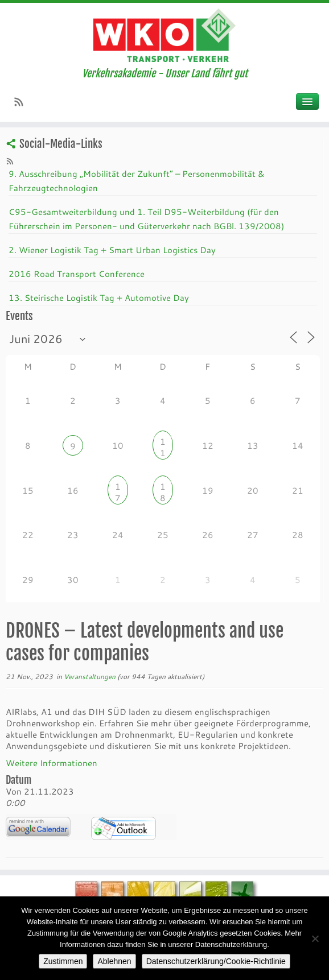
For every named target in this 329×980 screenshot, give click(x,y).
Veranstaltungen (91, 676)
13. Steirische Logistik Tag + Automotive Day (99, 297)
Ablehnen (114, 961)
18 (163, 488)
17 (118, 488)
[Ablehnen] (315, 938)
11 (163, 443)
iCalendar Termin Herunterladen (124, 828)
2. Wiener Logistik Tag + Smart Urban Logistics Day (112, 250)
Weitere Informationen (52, 763)
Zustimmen (63, 961)
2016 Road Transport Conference (77, 274)
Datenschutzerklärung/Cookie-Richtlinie (216, 961)
